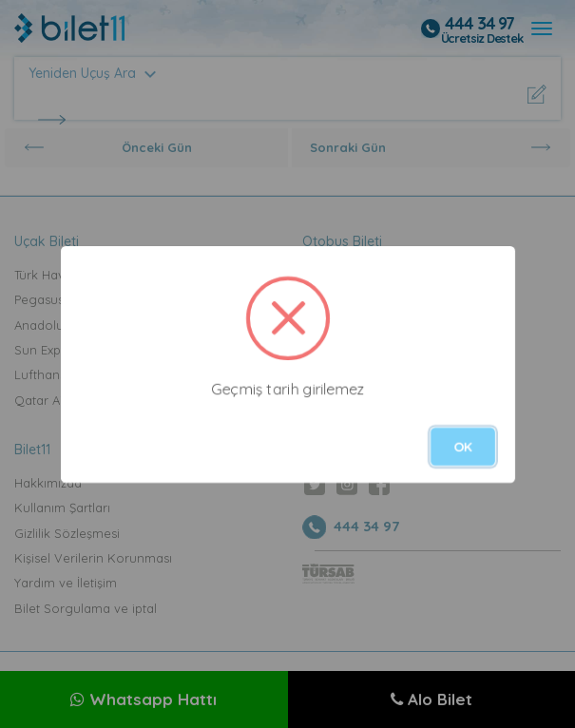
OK (463, 447)
